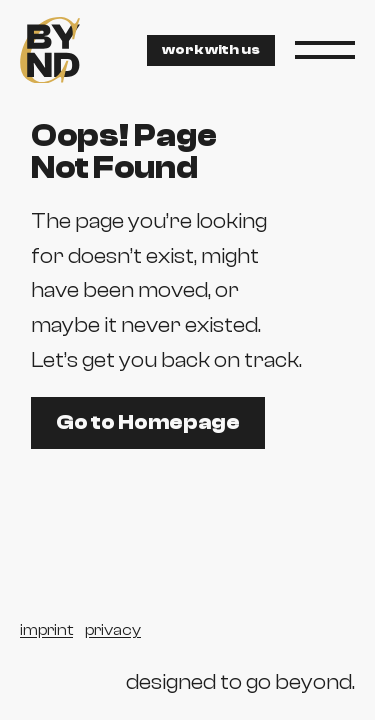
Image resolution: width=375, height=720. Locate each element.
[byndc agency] (50, 50)
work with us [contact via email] (211, 50)
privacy (113, 630)
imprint (46, 630)
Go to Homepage (148, 422)
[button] (325, 50)
